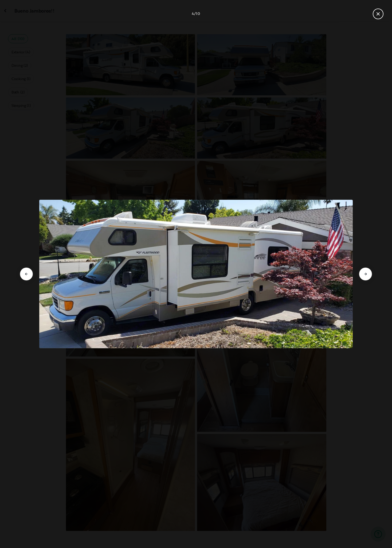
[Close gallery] (378, 14)
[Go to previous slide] (26, 274)
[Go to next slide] (366, 274)
